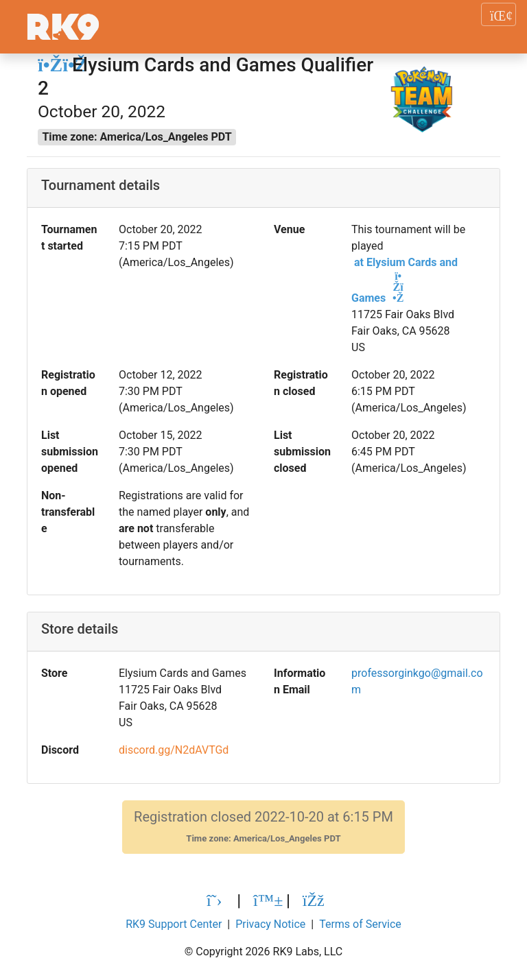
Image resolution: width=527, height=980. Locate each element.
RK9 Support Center (174, 924)
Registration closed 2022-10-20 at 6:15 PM (263, 827)
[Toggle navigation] (499, 14)
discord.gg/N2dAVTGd (174, 750)
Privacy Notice (270, 924)
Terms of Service (360, 924)
